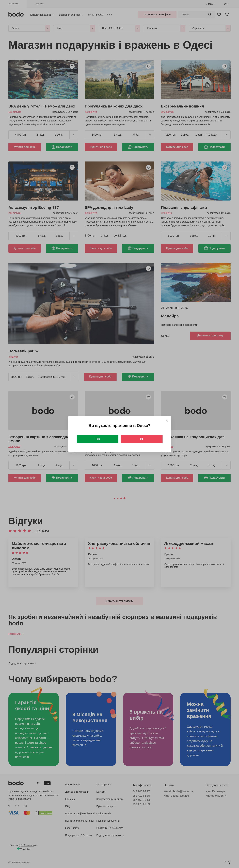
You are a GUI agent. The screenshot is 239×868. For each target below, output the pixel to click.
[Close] (167, 421)
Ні (142, 439)
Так (97, 439)
